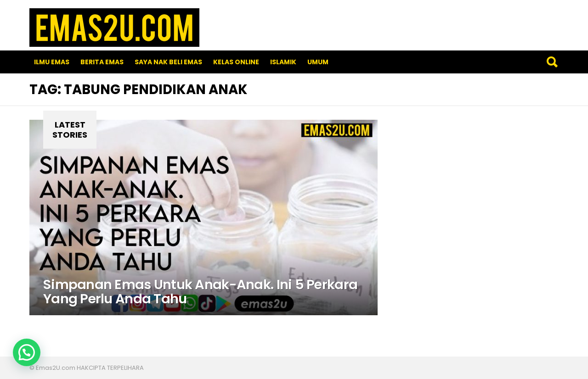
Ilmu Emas (52, 62)
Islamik (283, 62)
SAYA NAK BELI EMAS (168, 62)
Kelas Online (236, 62)
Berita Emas (102, 62)
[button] (27, 352)
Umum (318, 62)
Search (552, 62)
